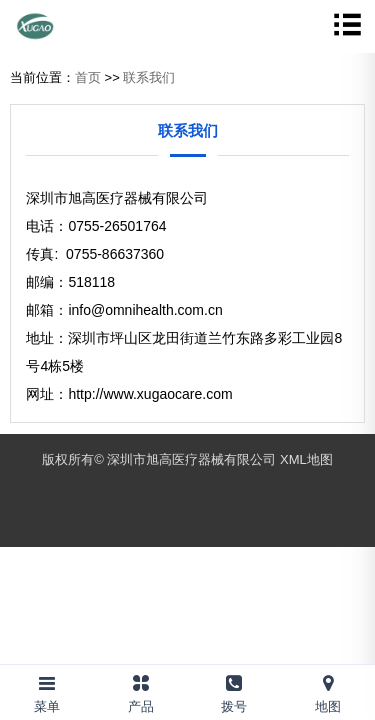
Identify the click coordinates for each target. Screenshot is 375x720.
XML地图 (306, 459)
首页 (88, 77)
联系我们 (149, 77)
